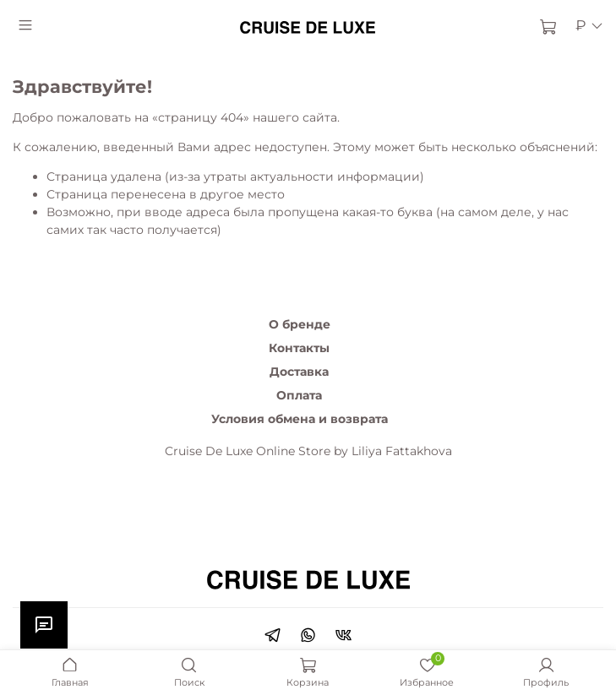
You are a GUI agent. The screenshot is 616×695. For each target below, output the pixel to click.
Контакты (299, 348)
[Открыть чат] (44, 625)
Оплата (299, 395)
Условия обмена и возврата (300, 419)
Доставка (299, 372)
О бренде (300, 324)
